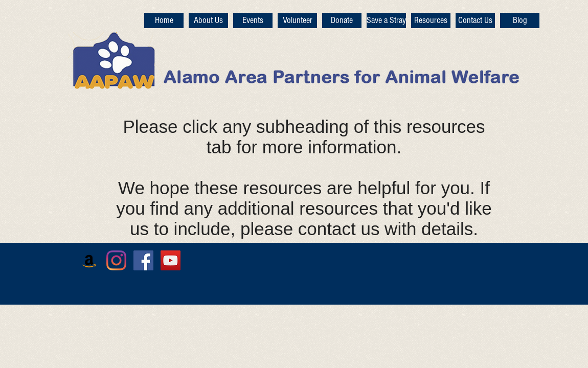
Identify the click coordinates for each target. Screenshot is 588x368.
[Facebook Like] (445, 275)
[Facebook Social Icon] (143, 260)
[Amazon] (89, 260)
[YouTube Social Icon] (171, 260)
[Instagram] (116, 260)
